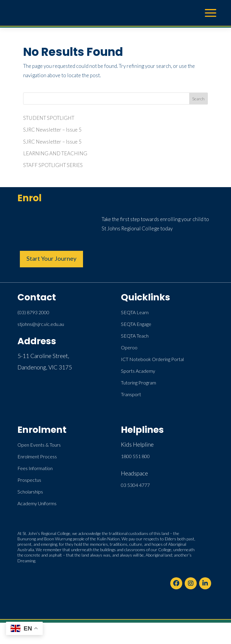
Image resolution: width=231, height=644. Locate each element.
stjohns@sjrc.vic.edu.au (41, 324)
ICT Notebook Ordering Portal (152, 359)
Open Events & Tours (39, 445)
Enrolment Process (37, 456)
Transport (131, 394)
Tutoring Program (139, 383)
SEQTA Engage (136, 324)
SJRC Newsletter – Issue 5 (52, 130)
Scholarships (30, 492)
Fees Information (35, 468)
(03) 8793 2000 (33, 312)
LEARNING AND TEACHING (55, 153)
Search (198, 99)
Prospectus (29, 480)
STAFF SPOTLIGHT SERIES (53, 165)
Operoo (129, 347)
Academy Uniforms (37, 503)
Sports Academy (138, 371)
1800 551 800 (135, 456)
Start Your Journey (51, 258)
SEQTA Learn (135, 312)
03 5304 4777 (135, 485)
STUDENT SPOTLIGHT (49, 118)
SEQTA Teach (135, 336)
